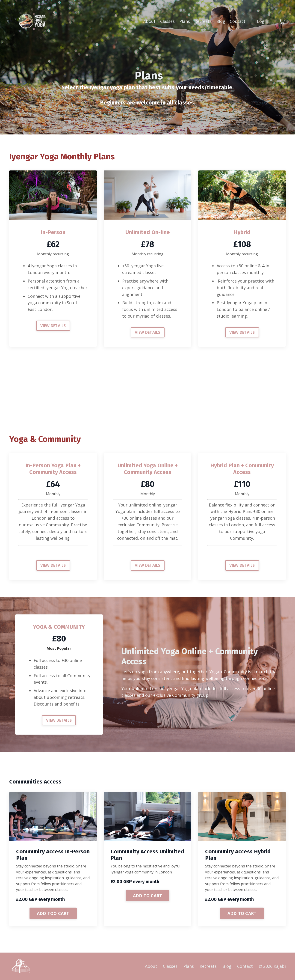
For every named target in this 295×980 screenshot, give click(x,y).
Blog (221, 21)
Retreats (203, 21)
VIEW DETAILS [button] (53, 326)
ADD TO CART (148, 896)
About (149, 21)
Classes (167, 21)
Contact (238, 21)
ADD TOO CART (53, 913)
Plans (185, 21)
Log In (263, 21)
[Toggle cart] (282, 21)
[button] (53, 913)
